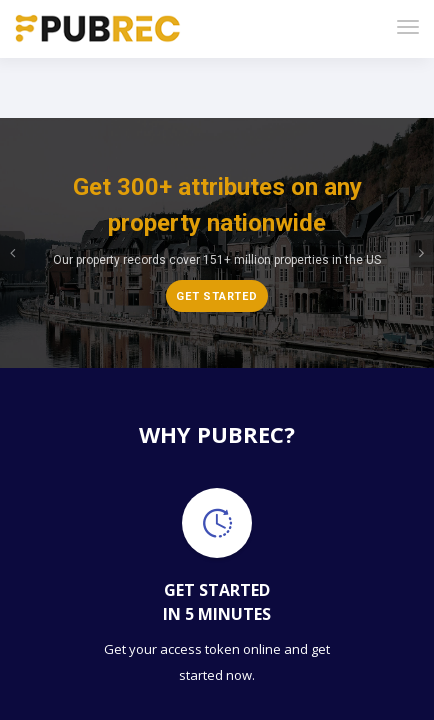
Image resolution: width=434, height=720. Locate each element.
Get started (217, 228)
